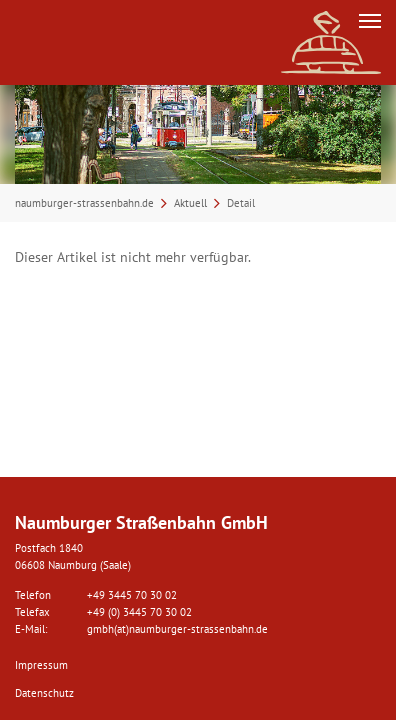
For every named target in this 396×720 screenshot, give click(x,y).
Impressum (41, 665)
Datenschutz (44, 693)
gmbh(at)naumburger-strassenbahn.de (177, 629)
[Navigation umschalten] (370, 21)
